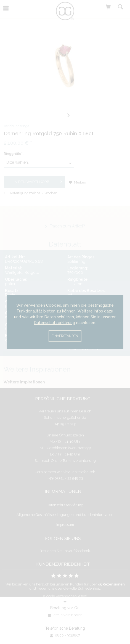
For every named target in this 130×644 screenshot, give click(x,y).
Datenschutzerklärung (55, 323)
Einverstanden (65, 336)
